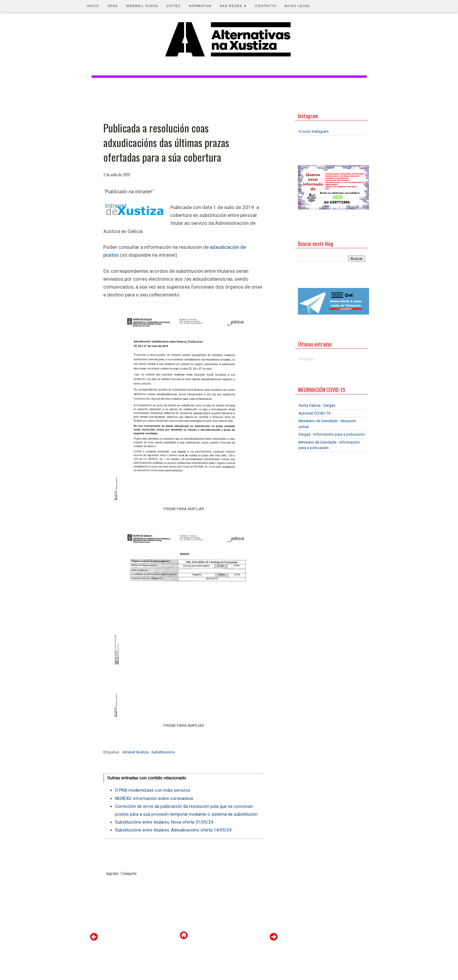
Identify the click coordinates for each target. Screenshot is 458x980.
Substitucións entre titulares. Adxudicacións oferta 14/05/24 (173, 830)
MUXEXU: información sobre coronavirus (154, 798)
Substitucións (163, 752)
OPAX (113, 6)
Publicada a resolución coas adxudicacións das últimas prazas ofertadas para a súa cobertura (166, 143)
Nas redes (233, 6)
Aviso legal (298, 6)
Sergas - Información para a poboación (332, 434)
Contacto (266, 6)
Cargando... (308, 359)
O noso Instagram (314, 131)
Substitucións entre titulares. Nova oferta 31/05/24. (164, 822)
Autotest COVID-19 (314, 413)
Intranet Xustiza (136, 752)
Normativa (200, 6)
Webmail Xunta (142, 6)
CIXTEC (173, 6)
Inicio (93, 6)
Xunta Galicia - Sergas (317, 405)
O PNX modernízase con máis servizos (153, 790)
